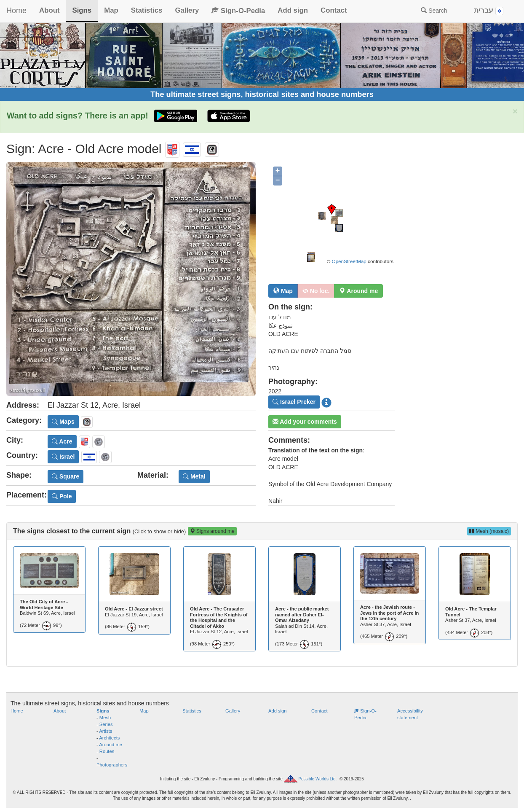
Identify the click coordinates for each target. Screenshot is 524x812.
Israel (63, 457)
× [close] (515, 111)
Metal (194, 476)
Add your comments (305, 422)
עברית (489, 11)
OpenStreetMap (349, 261)
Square (65, 476)
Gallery (187, 10)
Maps (63, 422)
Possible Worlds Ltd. (317, 779)
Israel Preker (294, 402)
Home (16, 11)
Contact (334, 10)
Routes (107, 751)
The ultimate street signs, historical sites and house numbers (262, 94)
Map (111, 10)
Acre (62, 441)
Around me (111, 745)
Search (434, 11)
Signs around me (212, 531)
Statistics (147, 10)
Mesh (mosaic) (489, 531)
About (49, 10)
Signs (82, 10)
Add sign (293, 10)
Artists (106, 731)
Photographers (112, 765)
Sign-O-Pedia (238, 11)
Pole (62, 496)
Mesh (105, 718)
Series (106, 724)
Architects (109, 738)
